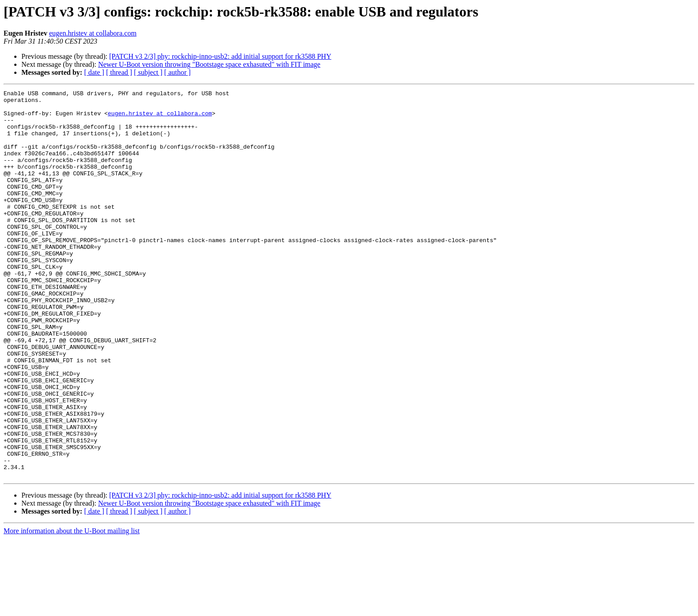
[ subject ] (148, 72)
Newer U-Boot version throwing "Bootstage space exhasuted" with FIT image (209, 64)
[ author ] (178, 72)
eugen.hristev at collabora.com (93, 33)
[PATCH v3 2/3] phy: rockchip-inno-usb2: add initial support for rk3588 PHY (220, 56)
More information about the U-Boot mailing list (72, 608)
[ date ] (94, 72)
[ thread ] (119, 72)
